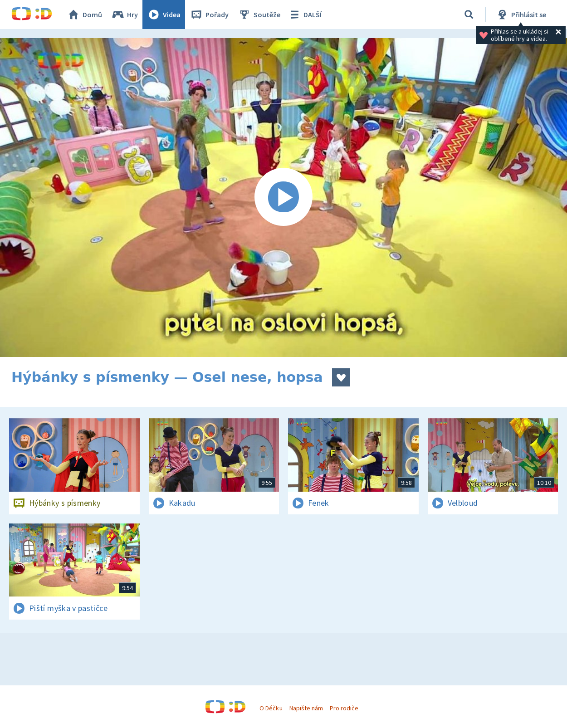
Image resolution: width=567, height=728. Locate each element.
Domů (84, 15)
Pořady (209, 15)
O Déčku (271, 708)
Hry (125, 15)
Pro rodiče (344, 708)
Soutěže (259, 15)
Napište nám (306, 708)
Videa (164, 15)
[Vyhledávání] (469, 15)
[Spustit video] (283, 198)
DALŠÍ (305, 15)
